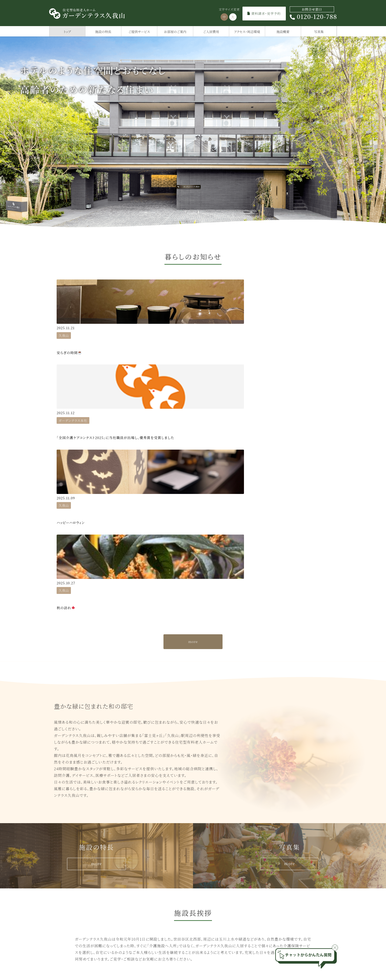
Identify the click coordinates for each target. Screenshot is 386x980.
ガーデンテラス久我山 (146, 886)
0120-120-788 (313, 14)
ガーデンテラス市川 (286, 886)
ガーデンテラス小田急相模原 (223, 886)
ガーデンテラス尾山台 (146, 910)
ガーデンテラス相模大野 (219, 894)
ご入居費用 (211, 32)
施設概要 (283, 32)
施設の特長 (103, 32)
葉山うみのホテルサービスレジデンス (89, 910)
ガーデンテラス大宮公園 (289, 910)
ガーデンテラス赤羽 (145, 902)
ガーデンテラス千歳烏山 (78, 886)
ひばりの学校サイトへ (295, 827)
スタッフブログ (220, 827)
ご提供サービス (139, 32)
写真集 (319, 32)
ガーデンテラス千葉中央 (289, 902)
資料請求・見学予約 (264, 13)
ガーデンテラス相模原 (217, 902)
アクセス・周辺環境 (247, 32)
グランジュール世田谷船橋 (80, 894)
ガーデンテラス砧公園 (76, 902)
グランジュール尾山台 (76, 918)
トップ (67, 32)
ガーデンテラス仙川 (145, 894)
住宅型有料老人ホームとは (297, 818)
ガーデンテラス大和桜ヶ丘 (220, 918)
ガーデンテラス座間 (215, 910)
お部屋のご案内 (175, 32)
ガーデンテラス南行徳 (288, 894)
